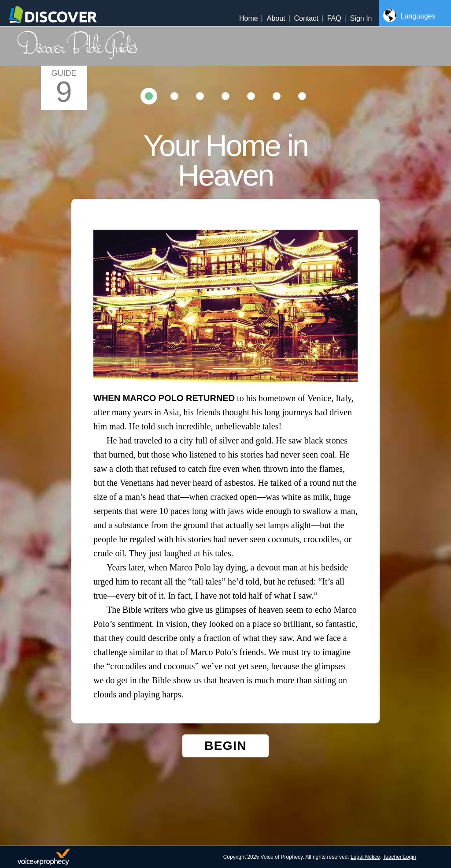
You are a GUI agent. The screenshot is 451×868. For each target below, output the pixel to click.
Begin (225, 746)
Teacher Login (399, 857)
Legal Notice (365, 857)
